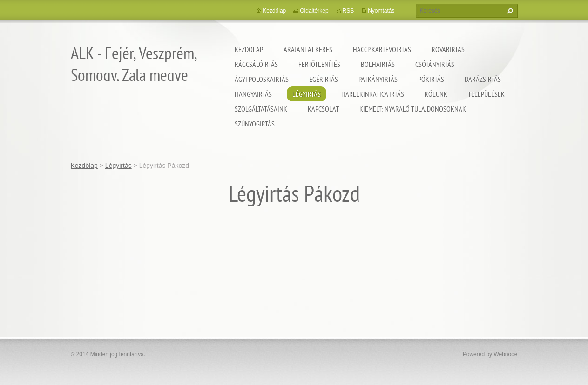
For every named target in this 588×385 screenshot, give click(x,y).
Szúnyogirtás (255, 124)
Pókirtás (431, 79)
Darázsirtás (483, 79)
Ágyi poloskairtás (262, 79)
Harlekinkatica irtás (373, 94)
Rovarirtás (448, 49)
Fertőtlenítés (319, 64)
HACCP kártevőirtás (382, 49)
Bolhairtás (378, 64)
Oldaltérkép (314, 11)
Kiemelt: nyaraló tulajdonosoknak (413, 109)
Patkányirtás (378, 79)
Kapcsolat (323, 109)
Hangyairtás (253, 94)
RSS (348, 11)
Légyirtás (307, 94)
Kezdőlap (249, 49)
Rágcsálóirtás (256, 64)
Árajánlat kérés (308, 49)
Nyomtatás (381, 11)
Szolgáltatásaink (261, 109)
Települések (486, 94)
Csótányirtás (435, 64)
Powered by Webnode (490, 354)
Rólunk (436, 94)
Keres (509, 11)
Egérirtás (324, 79)
